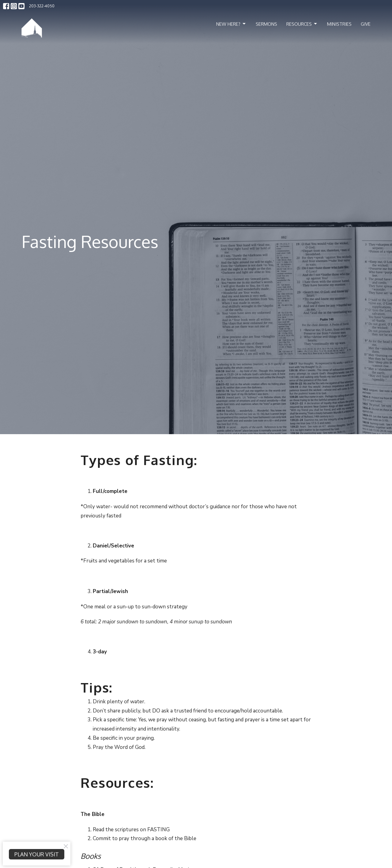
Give (366, 24)
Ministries (339, 24)
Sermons (266, 24)
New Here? (231, 24)
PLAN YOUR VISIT (37, 854)
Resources (302, 24)
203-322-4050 (42, 6)
